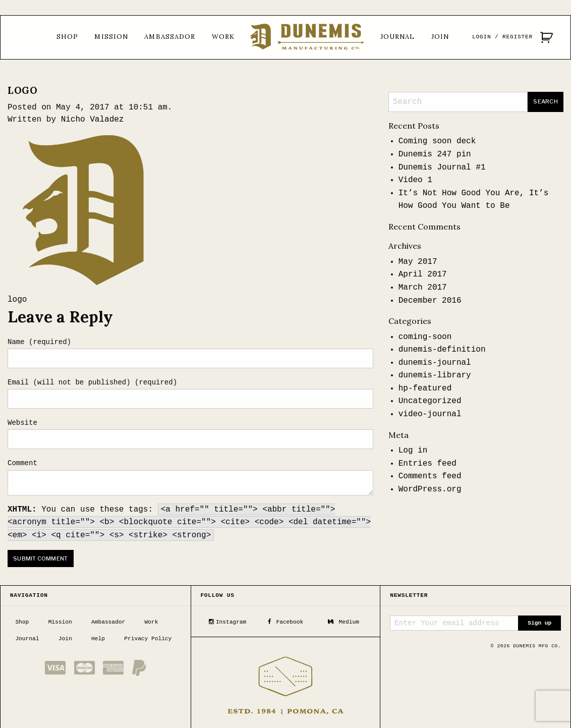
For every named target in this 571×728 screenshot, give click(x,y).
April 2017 (423, 274)
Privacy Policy (148, 638)
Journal (398, 37)
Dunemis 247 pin (435, 154)
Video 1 (415, 180)
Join (440, 37)
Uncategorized (430, 401)
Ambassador (170, 37)
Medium (344, 621)
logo (17, 300)
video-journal (430, 414)
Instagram (227, 621)
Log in (413, 451)
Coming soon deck (437, 141)
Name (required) (39, 342)
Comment (22, 463)
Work (223, 37)
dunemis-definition (442, 350)
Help (98, 638)
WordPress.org (430, 489)
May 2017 (418, 262)
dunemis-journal (435, 363)
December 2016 (430, 301)
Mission (111, 37)
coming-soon (425, 337)
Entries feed (427, 464)
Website (22, 423)
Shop (67, 37)
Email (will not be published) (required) (92, 382)
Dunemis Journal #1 (442, 167)
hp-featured (425, 388)
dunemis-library (435, 375)
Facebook (285, 621)
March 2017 (423, 288)
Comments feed (430, 476)
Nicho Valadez (93, 120)
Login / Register (502, 37)
